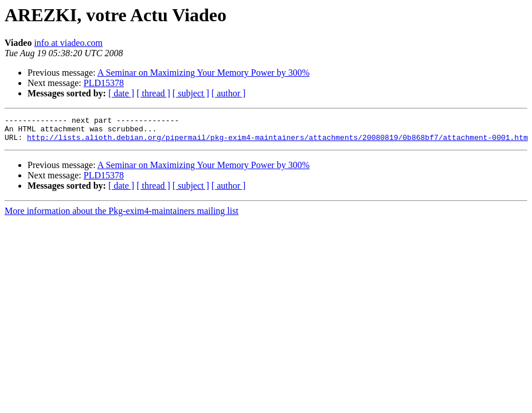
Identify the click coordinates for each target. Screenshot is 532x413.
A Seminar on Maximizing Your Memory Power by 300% (204, 73)
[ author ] (229, 93)
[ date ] (121, 93)
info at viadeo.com (68, 43)
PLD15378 (104, 83)
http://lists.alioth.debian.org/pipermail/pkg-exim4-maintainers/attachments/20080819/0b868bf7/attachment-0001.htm (277, 142)
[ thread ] (153, 93)
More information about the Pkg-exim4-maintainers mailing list (122, 216)
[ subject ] (191, 93)
